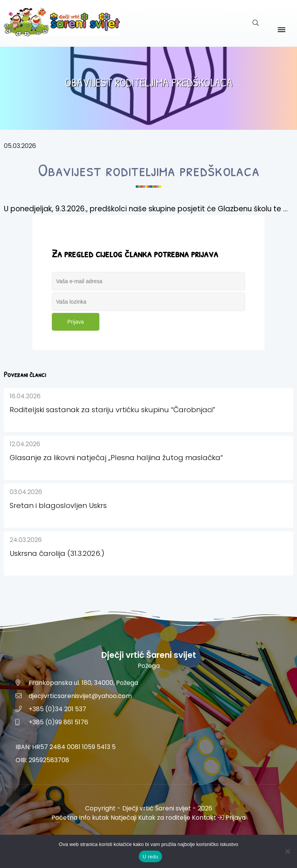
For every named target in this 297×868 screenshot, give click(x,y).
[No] (287, 851)
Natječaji (124, 818)
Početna (64, 818)
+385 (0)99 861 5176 (58, 722)
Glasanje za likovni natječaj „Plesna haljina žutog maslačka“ (116, 458)
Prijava (76, 322)
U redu (151, 857)
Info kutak (94, 818)
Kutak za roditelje (164, 818)
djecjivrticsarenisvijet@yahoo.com (80, 696)
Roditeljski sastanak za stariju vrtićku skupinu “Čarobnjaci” (112, 410)
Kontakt (204, 818)
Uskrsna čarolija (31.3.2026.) (57, 553)
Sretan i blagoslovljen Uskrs (58, 505)
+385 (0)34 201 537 (57, 709)
